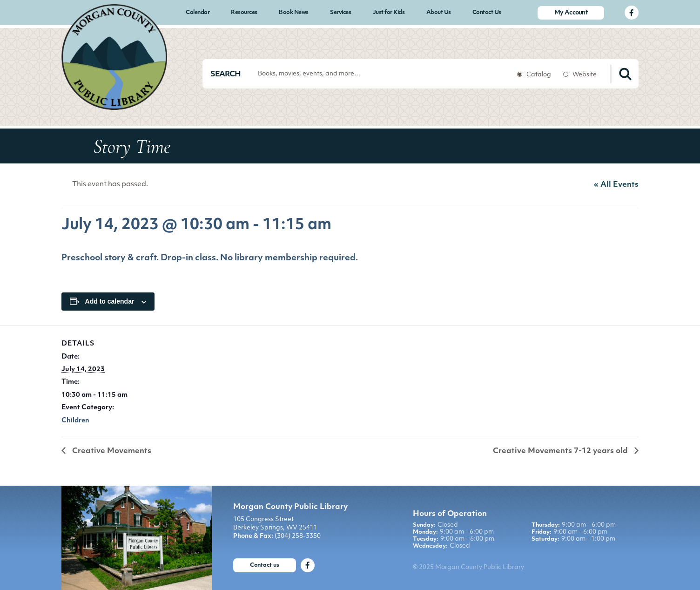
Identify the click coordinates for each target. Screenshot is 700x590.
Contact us (265, 565)
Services (340, 13)
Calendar (198, 13)
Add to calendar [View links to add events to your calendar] (110, 301)
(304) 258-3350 (298, 536)
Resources (244, 13)
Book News (294, 13)
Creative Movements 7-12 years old (561, 451)
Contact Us (487, 13)
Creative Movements (111, 451)
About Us (439, 13)
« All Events (616, 185)
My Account (571, 13)
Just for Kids (389, 13)
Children (75, 421)
